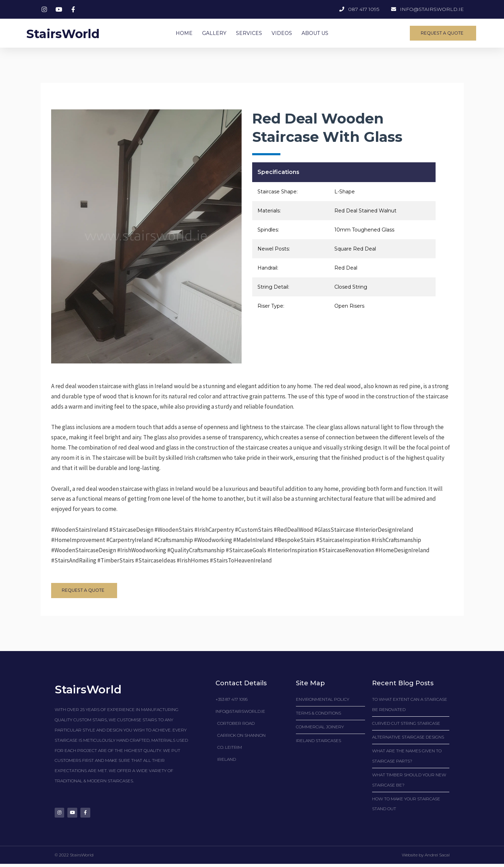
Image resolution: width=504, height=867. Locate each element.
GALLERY (214, 33)
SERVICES (249, 33)
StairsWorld (70, 33)
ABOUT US (315, 33)
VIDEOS (282, 33)
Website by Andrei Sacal (426, 858)
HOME (184, 33)
